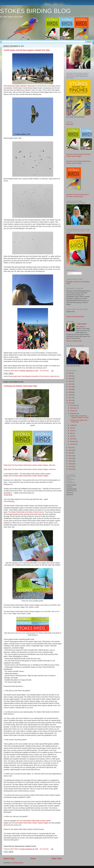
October (73, 411)
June (72, 431)
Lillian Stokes (82, 324)
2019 (70, 392)
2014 (70, 448)
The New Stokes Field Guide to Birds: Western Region (30, 476)
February (73, 441)
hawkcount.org (29, 359)
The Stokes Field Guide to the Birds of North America (26, 512)
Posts (70, 273)
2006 (70, 469)
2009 (70, 461)
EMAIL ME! (70, 124)
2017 (70, 398)
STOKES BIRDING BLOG (35, 11)
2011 (70, 456)
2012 (70, 453)
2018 (70, 395)
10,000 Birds (8, 495)
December (74, 405)
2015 (70, 403)
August (73, 425)
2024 (70, 379)
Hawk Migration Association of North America (35, 376)
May (72, 433)
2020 (70, 389)
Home (33, 859)
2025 (70, 376)
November (74, 408)
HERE (73, 312)
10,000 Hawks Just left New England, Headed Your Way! (27, 50)
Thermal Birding (9, 501)
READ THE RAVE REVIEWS (75, 317)
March (72, 439)
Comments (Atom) (18, 863)
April (72, 436)
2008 (70, 464)
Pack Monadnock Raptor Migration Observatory (20, 86)
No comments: (45, 371)
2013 (70, 450)
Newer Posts (9, 859)
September (74, 413)
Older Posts (57, 859)
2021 (70, 387)
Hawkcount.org (55, 376)
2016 (70, 400)
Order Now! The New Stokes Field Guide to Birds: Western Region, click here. (30, 469)
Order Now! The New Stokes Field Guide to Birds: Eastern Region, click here (29, 465)
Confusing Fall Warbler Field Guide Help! (20, 386)
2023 (70, 381)
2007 (70, 466)
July (72, 428)
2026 (70, 373)
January (73, 444)
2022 (70, 384)
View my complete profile (74, 341)
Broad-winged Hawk (15, 376)
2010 (70, 458)
